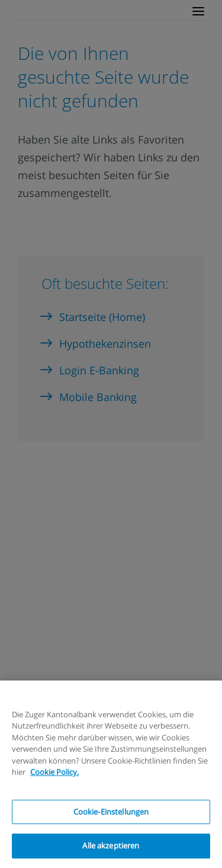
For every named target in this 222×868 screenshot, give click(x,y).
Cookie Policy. (54, 772)
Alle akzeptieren (111, 845)
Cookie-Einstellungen (111, 812)
